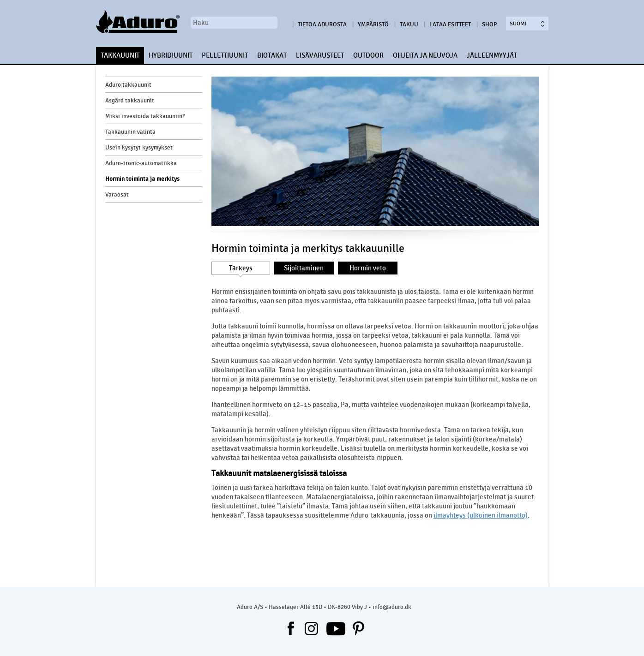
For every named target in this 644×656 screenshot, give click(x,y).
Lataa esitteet (450, 24)
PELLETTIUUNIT (225, 55)
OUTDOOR (368, 55)
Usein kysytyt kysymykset (139, 148)
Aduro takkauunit (128, 85)
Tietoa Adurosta (322, 24)
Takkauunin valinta (130, 132)
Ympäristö (373, 24)
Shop (489, 24)
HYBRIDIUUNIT (171, 55)
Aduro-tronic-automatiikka (141, 163)
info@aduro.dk (392, 607)
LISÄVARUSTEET (320, 55)
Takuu (409, 24)
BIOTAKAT (272, 55)
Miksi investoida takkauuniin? (145, 116)
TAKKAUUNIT (120, 55)
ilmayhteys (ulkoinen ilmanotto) (481, 515)
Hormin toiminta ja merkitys (142, 179)
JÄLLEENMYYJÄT (492, 55)
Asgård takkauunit (130, 101)
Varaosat (117, 195)
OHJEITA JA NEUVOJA (425, 55)
